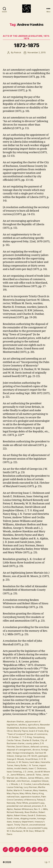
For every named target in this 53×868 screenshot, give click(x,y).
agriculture (33, 725)
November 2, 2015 (37, 52)
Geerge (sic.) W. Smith (26, 756)
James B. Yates (33, 775)
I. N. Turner (33, 765)
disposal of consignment (19, 750)
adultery (23, 725)
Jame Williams (18, 775)
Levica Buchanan (41, 784)
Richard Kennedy (15, 812)
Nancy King (38, 793)
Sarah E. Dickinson (37, 815)
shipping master (28, 818)
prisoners (37, 806)
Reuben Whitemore (23, 809)
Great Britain (32, 759)
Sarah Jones (13, 818)
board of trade (36, 731)
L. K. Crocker (25, 784)
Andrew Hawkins (28, 728)
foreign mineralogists (23, 753)
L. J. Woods (12, 784)
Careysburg (39, 737)
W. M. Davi (28, 831)
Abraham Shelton (15, 722)
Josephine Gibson (40, 781)
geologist (43, 756)
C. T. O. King (26, 737)
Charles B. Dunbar (31, 740)
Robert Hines (20, 815)
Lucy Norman (30, 787)
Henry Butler (20, 765)
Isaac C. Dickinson (37, 768)
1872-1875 (26, 45)
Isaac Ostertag (14, 772)
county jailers (32, 743)
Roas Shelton (31, 812)
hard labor (35, 762)
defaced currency (39, 747)
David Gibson (23, 747)
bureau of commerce (37, 734)
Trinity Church (21, 825)
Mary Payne (13, 793)
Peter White (22, 803)
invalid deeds (21, 768)
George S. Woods (15, 759)
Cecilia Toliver (14, 740)
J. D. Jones (28, 772)
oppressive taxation (30, 797)
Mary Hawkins (40, 790)
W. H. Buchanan (14, 831)
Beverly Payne (21, 731)
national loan (13, 797)
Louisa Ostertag (15, 787)
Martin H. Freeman (23, 790)
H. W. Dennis (22, 762)
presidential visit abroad (19, 806)
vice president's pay (37, 828)
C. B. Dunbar (13, 737)
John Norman (23, 781)
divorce (36, 750)
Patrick (18, 52)
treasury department (23, 822)
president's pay (37, 803)
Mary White (25, 793)
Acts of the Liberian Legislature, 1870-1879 (26, 37)
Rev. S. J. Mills (41, 809)
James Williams (35, 778)
